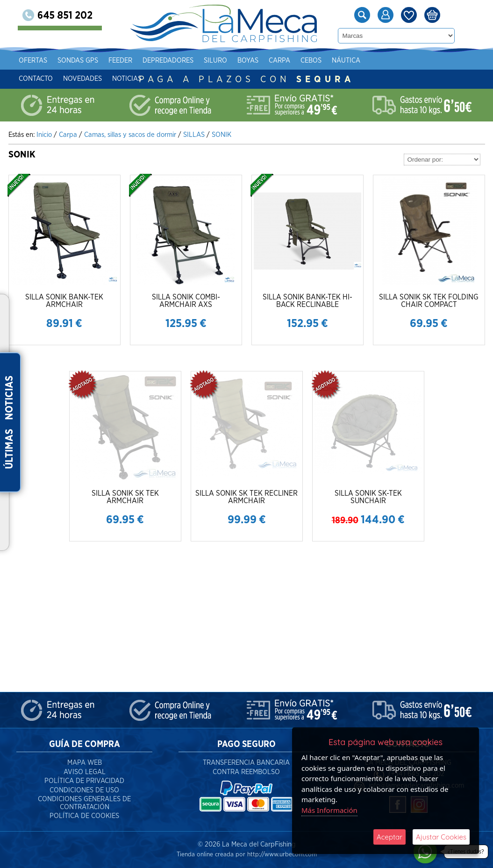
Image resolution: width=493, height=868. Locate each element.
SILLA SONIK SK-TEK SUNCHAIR (368, 497)
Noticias (141, 79)
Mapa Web (85, 763)
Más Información (329, 810)
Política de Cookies (84, 816)
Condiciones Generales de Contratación (84, 803)
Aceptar (389, 837)
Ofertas (47, 60)
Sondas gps (92, 60)
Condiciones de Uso (84, 790)
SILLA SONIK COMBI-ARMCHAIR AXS (186, 301)
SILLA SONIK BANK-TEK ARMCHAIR (64, 301)
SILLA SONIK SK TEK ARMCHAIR (125, 497)
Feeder (134, 60)
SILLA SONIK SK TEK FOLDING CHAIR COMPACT (429, 301)
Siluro (229, 60)
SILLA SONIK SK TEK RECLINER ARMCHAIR (246, 497)
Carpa (293, 60)
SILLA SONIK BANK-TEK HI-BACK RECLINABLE (307, 301)
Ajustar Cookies (441, 837)
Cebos (325, 60)
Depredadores (182, 60)
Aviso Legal (85, 772)
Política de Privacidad (84, 781)
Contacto (50, 79)
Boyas (262, 60)
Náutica (360, 60)
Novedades (96, 79)
